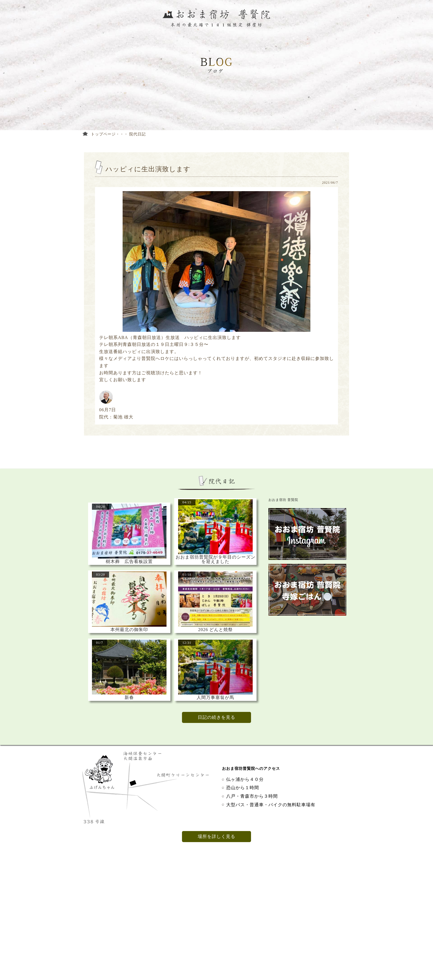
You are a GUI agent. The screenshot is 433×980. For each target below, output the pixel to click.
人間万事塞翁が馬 (215, 698)
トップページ (103, 134)
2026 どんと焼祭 (215, 630)
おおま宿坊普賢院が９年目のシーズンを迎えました (216, 559)
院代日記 (138, 134)
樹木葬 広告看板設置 (129, 562)
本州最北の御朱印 (129, 630)
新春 (129, 698)
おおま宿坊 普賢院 (283, 500)
